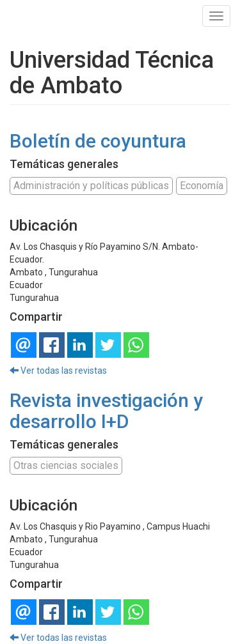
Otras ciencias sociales (66, 465)
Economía (202, 186)
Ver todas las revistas (58, 371)
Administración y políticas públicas (91, 186)
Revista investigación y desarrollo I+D (106, 411)
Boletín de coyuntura (98, 141)
